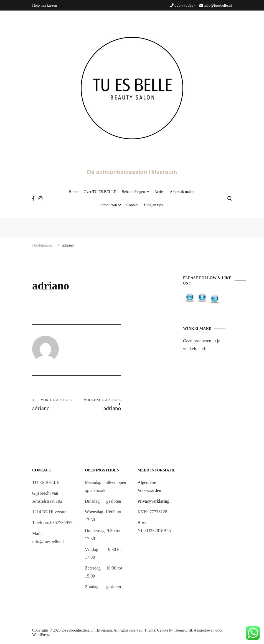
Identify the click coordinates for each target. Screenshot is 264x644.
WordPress (40, 635)
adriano (54, 405)
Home (73, 192)
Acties (159, 192)
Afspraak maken (182, 192)
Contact (133, 205)
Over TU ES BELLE (100, 192)
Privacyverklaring (153, 501)
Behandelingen (133, 192)
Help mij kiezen (45, 5)
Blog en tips (153, 205)
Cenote (163, 630)
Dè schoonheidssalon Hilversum (132, 172)
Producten (109, 205)
